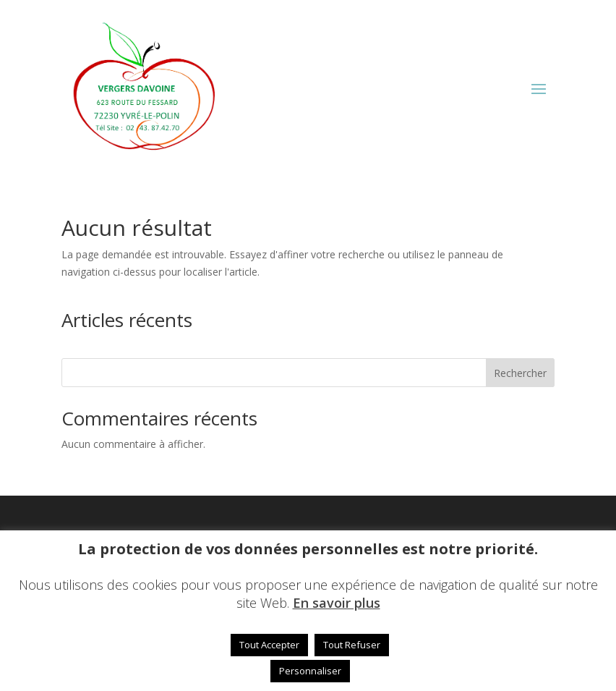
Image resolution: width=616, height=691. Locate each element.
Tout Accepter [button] (269, 645)
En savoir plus (337, 603)
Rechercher (520, 373)
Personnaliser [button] (310, 671)
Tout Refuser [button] (352, 645)
